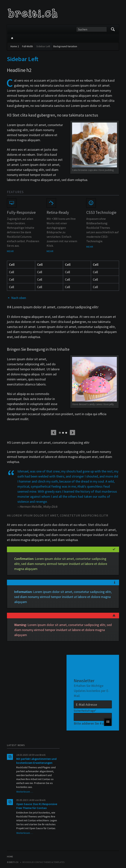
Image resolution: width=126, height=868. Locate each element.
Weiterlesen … (25, 792)
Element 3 (66, 433)
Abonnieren (108, 722)
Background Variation (65, 46)
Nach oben (19, 298)
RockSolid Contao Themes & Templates (43, 862)
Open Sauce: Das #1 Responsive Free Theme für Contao (37, 806)
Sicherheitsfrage (85, 710)
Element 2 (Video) (63, 433)
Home (12, 38)
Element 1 (60, 433)
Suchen (113, 29)
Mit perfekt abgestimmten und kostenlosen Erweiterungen (36, 761)
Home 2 (15, 46)
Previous (54, 433)
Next (72, 433)
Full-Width (28, 46)
